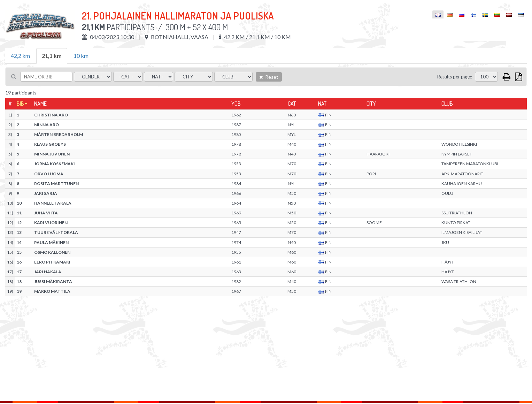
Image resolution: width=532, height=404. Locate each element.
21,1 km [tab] (52, 56)
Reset (269, 77)
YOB (236, 104)
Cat (292, 104)
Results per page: (455, 77)
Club (447, 104)
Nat (322, 104)
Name (40, 104)
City (371, 104)
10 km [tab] (81, 56)
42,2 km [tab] (20, 56)
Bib (20, 104)
